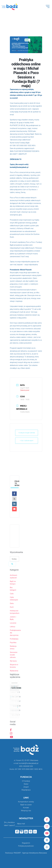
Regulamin (26, 843)
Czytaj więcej (25, 412)
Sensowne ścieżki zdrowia (14, 655)
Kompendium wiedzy (26, 802)
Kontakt (26, 808)
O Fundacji (26, 781)
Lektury (13, 627)
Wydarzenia (14, 671)
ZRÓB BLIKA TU (16, 159)
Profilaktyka (14, 639)
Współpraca (26, 790)
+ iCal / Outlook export (27, 441)
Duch (12, 607)
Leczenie (13, 623)
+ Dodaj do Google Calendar (27, 433)
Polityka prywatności (26, 846)
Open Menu (49, 8)
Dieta (12, 603)
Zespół (26, 787)
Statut (26, 784)
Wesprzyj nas (26, 811)
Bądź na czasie (26, 805)
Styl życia (13, 661)
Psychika (13, 643)
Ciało (12, 594)
